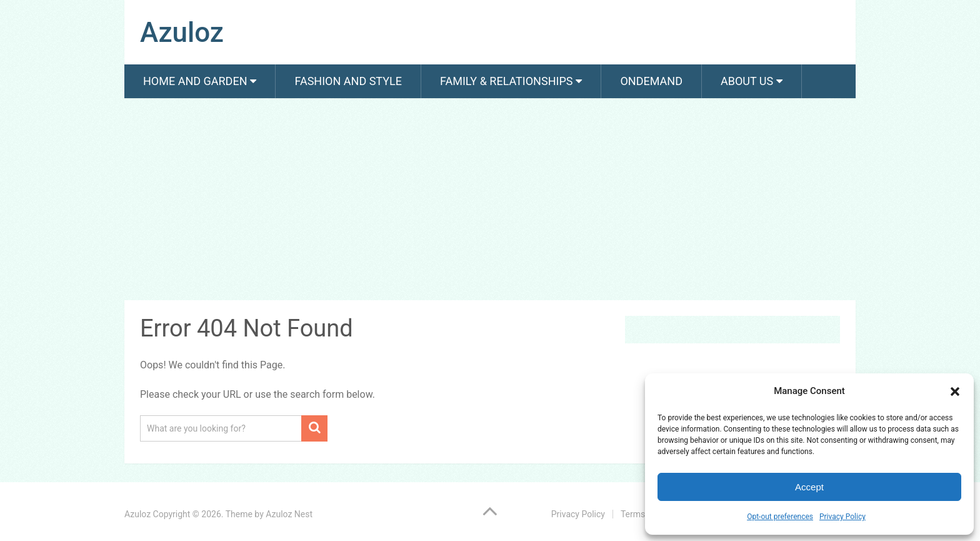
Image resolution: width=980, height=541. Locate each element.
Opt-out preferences (780, 517)
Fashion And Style (348, 81)
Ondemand (651, 81)
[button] (955, 392)
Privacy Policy (842, 517)
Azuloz (182, 33)
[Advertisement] (490, 201)
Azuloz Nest (289, 514)
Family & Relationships (506, 81)
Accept (809, 487)
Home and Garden (195, 81)
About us (747, 81)
